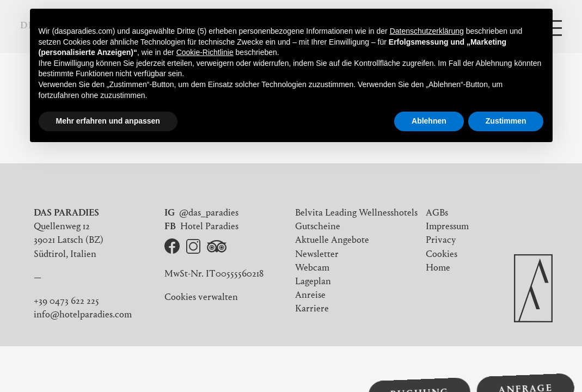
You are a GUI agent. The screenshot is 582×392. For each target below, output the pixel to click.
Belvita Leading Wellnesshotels (356, 213)
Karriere (312, 309)
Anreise (310, 296)
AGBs (437, 213)
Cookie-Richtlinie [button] (205, 52)
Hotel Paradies (209, 227)
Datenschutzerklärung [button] (427, 31)
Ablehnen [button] (429, 121)
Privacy (441, 241)
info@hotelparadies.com (83, 315)
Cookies (442, 255)
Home (438, 268)
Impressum (447, 227)
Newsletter (317, 255)
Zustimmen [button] (506, 121)
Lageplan (313, 282)
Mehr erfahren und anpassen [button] (108, 121)
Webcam (312, 268)
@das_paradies (209, 213)
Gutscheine (318, 227)
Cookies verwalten (201, 298)
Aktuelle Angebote (332, 241)
